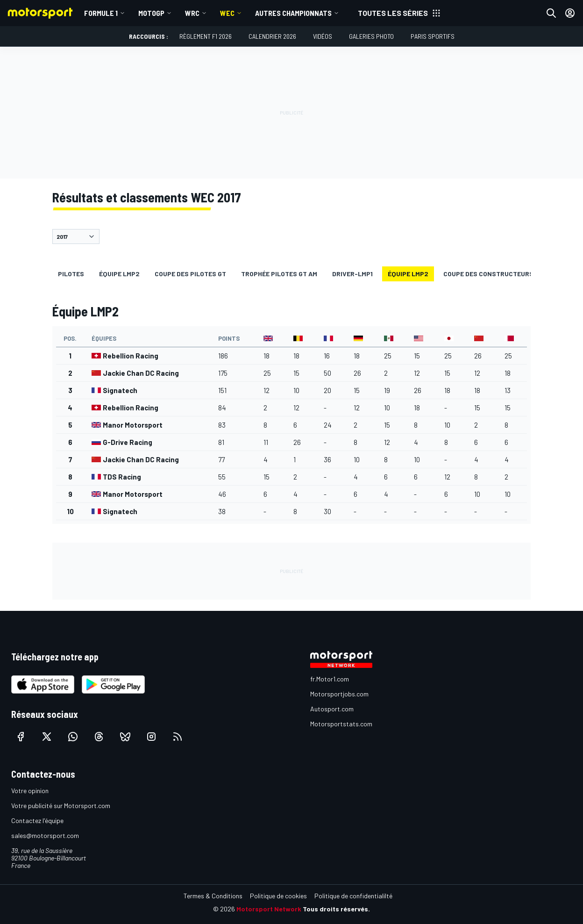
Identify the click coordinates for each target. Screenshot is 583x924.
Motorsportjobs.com (339, 694)
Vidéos (323, 36)
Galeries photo (371, 36)
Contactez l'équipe (37, 820)
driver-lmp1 (352, 274)
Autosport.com (332, 709)
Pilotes (71, 274)
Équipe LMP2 (119, 274)
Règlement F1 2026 (206, 36)
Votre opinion (30, 791)
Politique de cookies (278, 896)
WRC (192, 13)
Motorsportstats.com (341, 724)
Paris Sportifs (433, 36)
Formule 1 (101, 13)
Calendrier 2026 (272, 36)
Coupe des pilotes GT (190, 274)
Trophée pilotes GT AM (279, 274)
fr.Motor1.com (330, 679)
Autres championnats (293, 13)
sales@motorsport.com (45, 835)
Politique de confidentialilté (353, 896)
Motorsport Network (269, 909)
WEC (227, 13)
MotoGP (151, 13)
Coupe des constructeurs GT (493, 274)
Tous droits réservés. (336, 909)
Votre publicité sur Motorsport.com (61, 806)
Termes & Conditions (213, 896)
